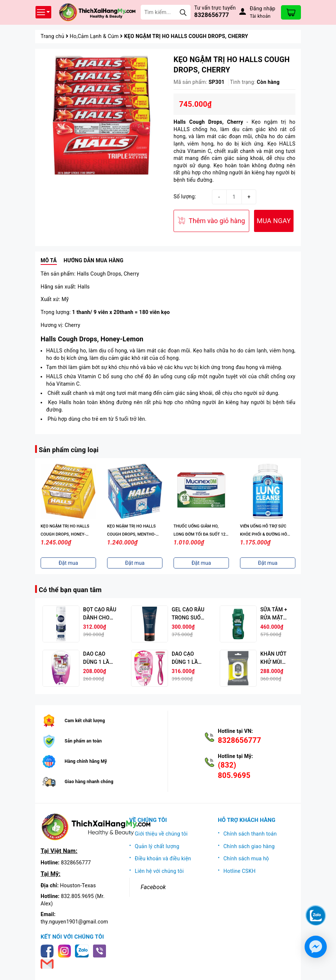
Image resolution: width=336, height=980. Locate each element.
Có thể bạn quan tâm (70, 590)
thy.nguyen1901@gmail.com (74, 922)
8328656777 (212, 15)
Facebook (153, 887)
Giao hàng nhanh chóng (89, 782)
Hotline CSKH (239, 871)
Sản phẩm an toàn (83, 741)
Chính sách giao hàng (249, 846)
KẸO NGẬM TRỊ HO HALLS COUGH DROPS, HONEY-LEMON (65, 534)
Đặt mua (68, 563)
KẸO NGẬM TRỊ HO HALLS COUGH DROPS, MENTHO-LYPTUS (131, 534)
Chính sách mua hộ (246, 858)
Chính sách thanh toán (250, 834)
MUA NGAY (274, 221)
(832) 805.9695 (234, 770)
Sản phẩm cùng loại (69, 450)
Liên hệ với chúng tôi (159, 871)
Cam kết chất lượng (85, 721)
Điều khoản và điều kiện (163, 858)
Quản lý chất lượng (157, 846)
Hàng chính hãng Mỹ (86, 761)
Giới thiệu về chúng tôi (161, 834)
